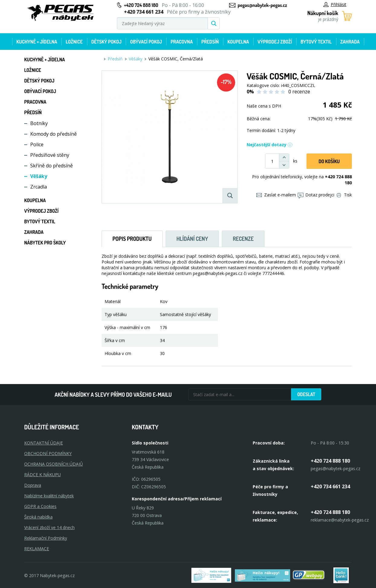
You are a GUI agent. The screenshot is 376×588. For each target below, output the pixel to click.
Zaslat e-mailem (276, 195)
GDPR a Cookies (40, 506)
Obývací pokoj (146, 42)
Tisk (344, 195)
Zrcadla (39, 187)
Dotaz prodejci (316, 195)
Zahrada (350, 42)
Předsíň (210, 42)
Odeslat (306, 394)
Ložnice (74, 42)
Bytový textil (316, 42)
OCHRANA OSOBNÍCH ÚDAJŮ (53, 464)
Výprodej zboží (275, 42)
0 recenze (299, 92)
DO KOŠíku (329, 161)
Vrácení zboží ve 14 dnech (49, 527)
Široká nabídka (38, 517)
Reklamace (37, 549)
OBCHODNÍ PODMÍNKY (48, 453)
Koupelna (238, 42)
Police (37, 144)
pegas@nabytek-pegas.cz (262, 5)
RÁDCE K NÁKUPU (42, 475)
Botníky (39, 123)
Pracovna (182, 42)
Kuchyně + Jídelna (37, 42)
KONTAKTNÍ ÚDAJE (44, 443)
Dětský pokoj (106, 42)
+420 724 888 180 (141, 5)
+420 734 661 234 (330, 486)
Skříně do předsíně (52, 166)
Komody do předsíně (53, 134)
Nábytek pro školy (45, 243)
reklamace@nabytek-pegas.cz (340, 520)
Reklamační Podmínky (46, 538)
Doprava (33, 485)
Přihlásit (335, 4)
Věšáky (39, 176)
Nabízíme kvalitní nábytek (49, 496)
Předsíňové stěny (50, 155)
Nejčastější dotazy (270, 145)
